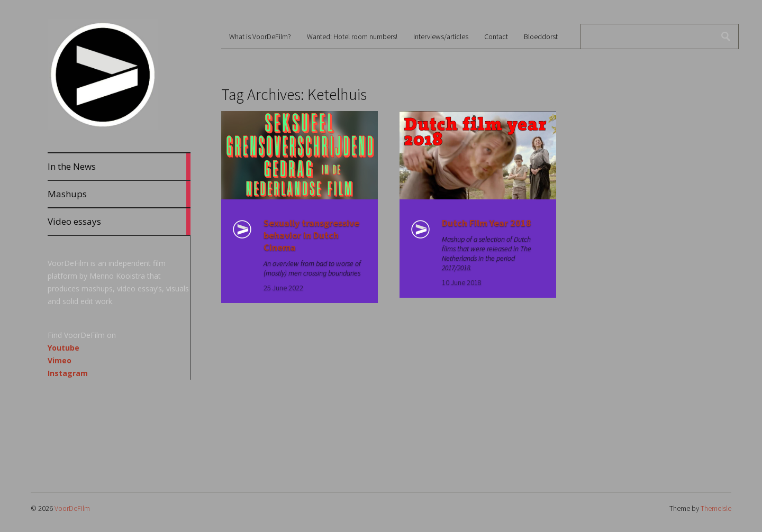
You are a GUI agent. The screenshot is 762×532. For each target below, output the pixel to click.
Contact (496, 36)
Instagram (68, 373)
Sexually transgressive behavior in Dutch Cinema (311, 235)
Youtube (63, 348)
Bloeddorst (541, 36)
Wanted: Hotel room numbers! (352, 36)
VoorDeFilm (72, 508)
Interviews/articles (441, 36)
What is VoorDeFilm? (260, 36)
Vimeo (60, 360)
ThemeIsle (716, 508)
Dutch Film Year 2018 (487, 223)
